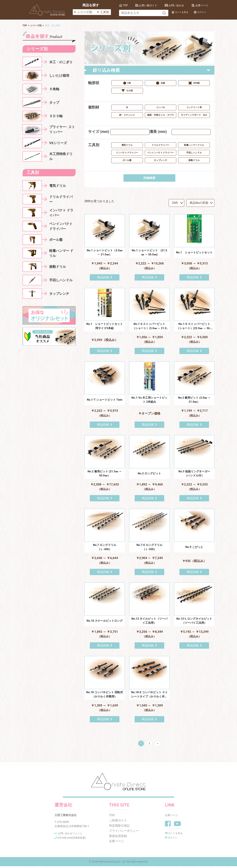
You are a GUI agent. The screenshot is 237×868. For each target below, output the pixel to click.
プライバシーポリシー (124, 833)
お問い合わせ (176, 5)
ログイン (202, 12)
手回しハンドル (194, 153)
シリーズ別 (83, 12)
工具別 (103, 12)
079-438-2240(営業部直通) (74, 839)
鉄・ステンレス (127, 115)
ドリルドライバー (161, 145)
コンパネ (161, 108)
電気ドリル (127, 145)
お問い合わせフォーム (71, 835)
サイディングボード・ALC (194, 115)
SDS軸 (194, 83)
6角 (127, 83)
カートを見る (182, 12)
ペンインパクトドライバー (161, 153)
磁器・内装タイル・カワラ (161, 115)
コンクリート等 (194, 108)
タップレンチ (161, 161)
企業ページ (202, 5)
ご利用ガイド (118, 822)
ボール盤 (127, 161)
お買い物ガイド (148, 5)
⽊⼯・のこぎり (57, 26)
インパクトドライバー (127, 153)
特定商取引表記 (119, 827)
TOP (125, 5)
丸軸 (161, 83)
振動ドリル (194, 161)
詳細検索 (149, 178)
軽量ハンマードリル (194, 145)
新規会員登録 (118, 838)
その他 (127, 91)
